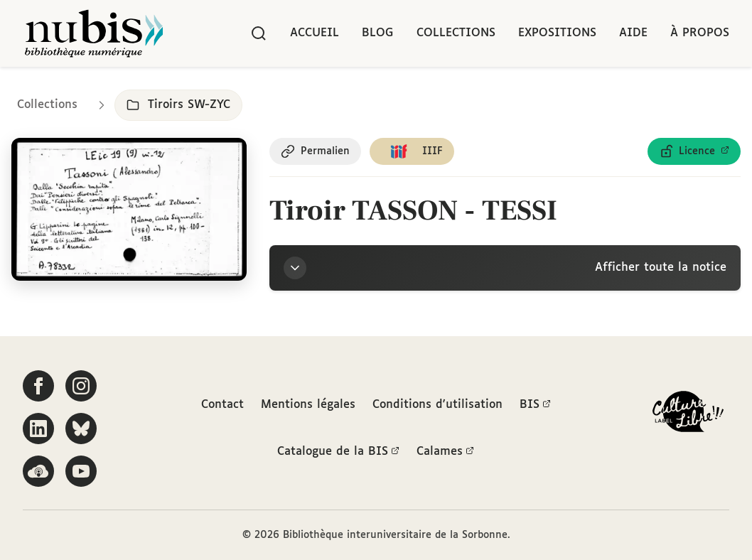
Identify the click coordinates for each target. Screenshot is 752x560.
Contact (222, 405)
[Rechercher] (259, 33)
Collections (456, 33)
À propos (700, 33)
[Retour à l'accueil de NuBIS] (94, 33)
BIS (535, 405)
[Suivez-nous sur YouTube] (81, 471)
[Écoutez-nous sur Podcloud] (38, 471)
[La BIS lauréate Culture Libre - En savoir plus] (688, 415)
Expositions (557, 33)
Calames (445, 452)
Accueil (315, 33)
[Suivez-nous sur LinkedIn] (38, 429)
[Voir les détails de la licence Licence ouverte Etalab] (694, 151)
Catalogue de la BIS (338, 452)
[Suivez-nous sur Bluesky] (81, 429)
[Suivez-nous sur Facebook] (38, 386)
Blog (378, 33)
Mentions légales (308, 405)
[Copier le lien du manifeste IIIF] (412, 151)
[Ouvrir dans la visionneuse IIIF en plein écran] (129, 209)
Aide (633, 33)
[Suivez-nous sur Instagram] (81, 386)
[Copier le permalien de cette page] (315, 151)
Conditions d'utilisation (437, 405)
